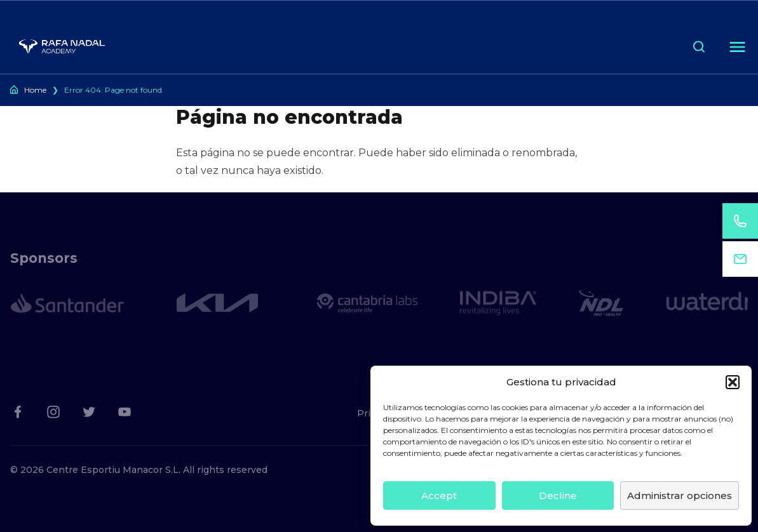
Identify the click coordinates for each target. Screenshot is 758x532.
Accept (439, 495)
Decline (558, 495)
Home (35, 90)
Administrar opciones (680, 495)
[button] (733, 382)
